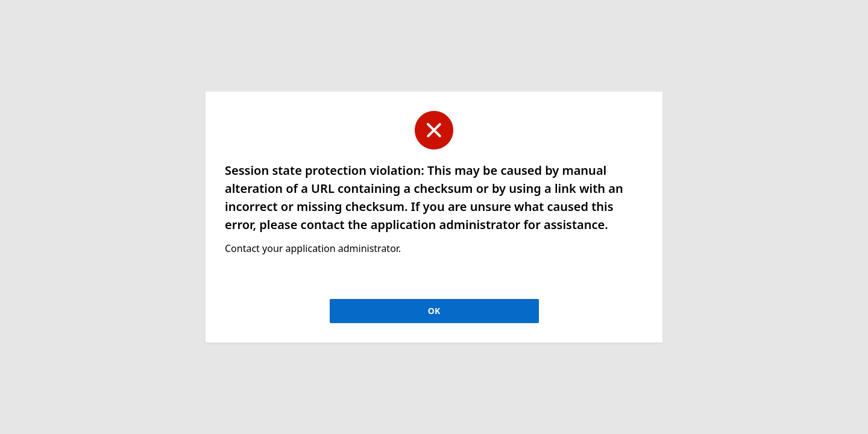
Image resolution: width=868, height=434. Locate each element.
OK (434, 311)
